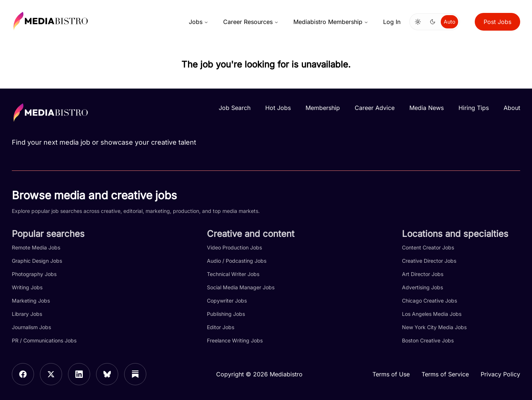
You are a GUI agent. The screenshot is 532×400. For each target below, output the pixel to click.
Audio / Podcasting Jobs (237, 261)
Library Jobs (27, 314)
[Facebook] (23, 374)
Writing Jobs (27, 287)
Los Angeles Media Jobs (432, 314)
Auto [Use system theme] (449, 22)
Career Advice (375, 108)
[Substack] (135, 374)
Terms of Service (445, 374)
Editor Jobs (221, 327)
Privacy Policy (500, 374)
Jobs (199, 22)
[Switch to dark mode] (433, 22)
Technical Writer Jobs (233, 274)
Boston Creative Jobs (428, 340)
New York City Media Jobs (434, 327)
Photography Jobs (34, 274)
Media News (427, 108)
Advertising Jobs (422, 287)
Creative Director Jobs (429, 261)
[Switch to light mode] (418, 22)
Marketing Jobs (31, 301)
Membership (323, 108)
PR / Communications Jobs (44, 340)
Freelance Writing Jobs (235, 340)
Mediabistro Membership (331, 22)
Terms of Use (391, 374)
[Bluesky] (107, 374)
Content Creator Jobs (428, 247)
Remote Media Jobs (36, 247)
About (512, 108)
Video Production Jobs (234, 247)
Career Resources (251, 22)
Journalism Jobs (31, 327)
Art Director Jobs (423, 274)
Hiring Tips (474, 108)
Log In (392, 22)
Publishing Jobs (226, 314)
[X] (51, 374)
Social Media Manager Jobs (241, 287)
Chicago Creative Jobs (429, 301)
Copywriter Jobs (227, 301)
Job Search (235, 108)
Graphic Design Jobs (37, 261)
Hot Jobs (278, 108)
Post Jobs (497, 22)
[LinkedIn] (79, 374)
